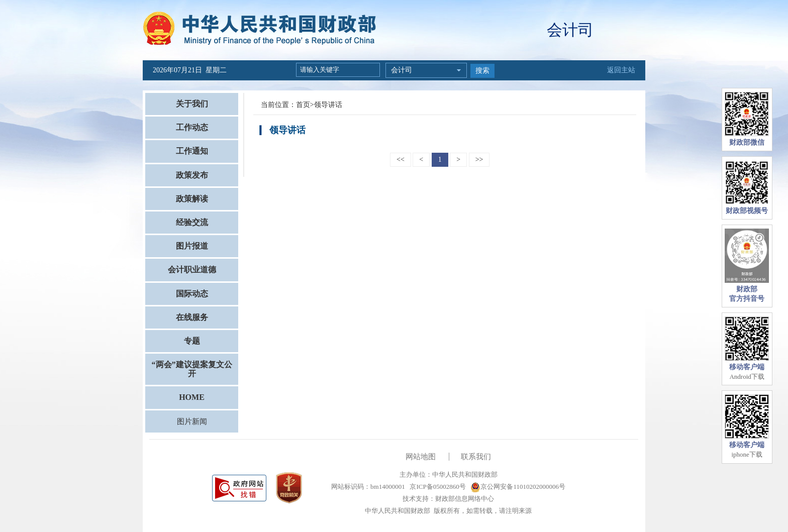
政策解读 (192, 199)
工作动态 (192, 127)
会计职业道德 (192, 270)
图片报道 (192, 246)
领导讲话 (328, 105)
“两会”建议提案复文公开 (192, 369)
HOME (192, 397)
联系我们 (476, 457)
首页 (303, 105)
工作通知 (192, 151)
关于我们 (192, 104)
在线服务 (192, 317)
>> (479, 159)
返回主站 (621, 70)
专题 (192, 341)
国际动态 (192, 294)
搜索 (482, 71)
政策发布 (192, 175)
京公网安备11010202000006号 (518, 487)
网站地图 (421, 457)
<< (401, 159)
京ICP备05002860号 (437, 487)
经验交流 (192, 222)
